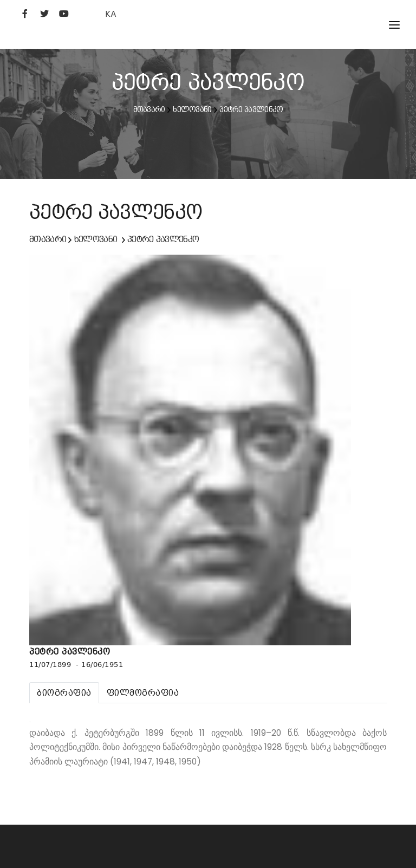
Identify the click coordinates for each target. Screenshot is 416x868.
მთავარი (149, 109)
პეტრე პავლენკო (251, 109)
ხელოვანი (192, 109)
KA (111, 14)
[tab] (64, 693)
